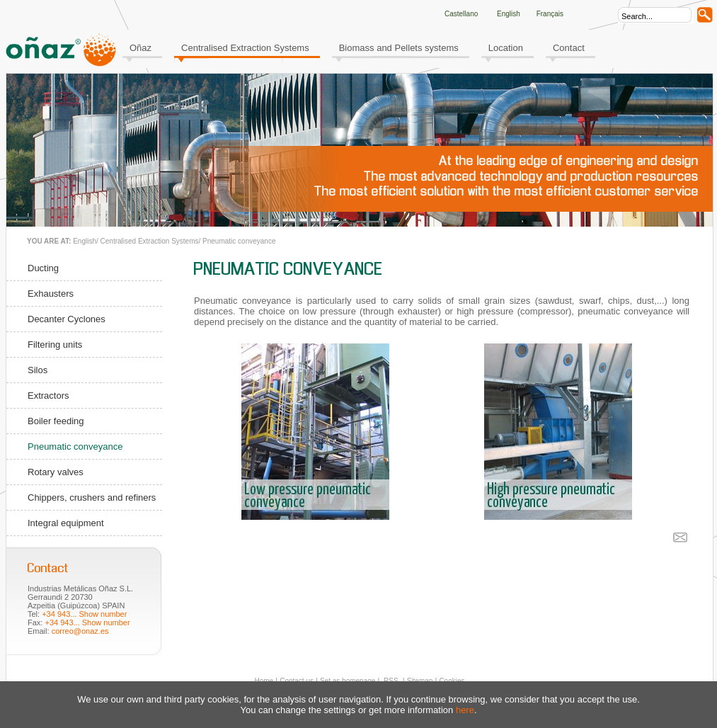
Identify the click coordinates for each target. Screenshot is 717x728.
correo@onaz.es (80, 631)
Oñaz (140, 48)
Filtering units (55, 345)
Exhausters (51, 294)
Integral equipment (66, 523)
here (465, 710)
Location (506, 48)
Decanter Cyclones (67, 319)
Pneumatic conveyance (239, 241)
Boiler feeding (56, 421)
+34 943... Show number (84, 614)
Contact (569, 48)
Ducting (43, 268)
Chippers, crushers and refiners (92, 497)
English (85, 241)
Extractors (48, 396)
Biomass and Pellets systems (399, 48)
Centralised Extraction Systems (245, 48)
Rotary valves (56, 472)
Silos (38, 370)
